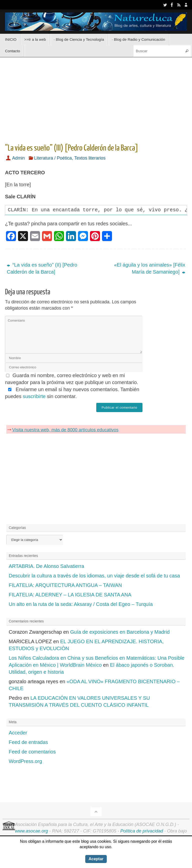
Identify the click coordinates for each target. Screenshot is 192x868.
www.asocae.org (31, 831)
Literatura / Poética (53, 158)
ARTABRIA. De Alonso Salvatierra (46, 566)
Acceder (18, 733)
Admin (19, 158)
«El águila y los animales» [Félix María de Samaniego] (150, 268)
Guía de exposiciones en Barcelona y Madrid (120, 632)
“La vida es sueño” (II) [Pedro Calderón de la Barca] (42, 268)
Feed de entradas (28, 742)
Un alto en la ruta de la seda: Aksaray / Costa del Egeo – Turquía (81, 604)
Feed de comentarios (32, 752)
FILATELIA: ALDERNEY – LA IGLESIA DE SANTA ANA (70, 595)
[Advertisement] (96, 99)
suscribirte (34, 396)
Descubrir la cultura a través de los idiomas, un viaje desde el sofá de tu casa (94, 576)
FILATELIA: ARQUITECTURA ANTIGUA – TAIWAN (65, 585)
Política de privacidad (142, 831)
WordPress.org (25, 761)
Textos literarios (90, 158)
